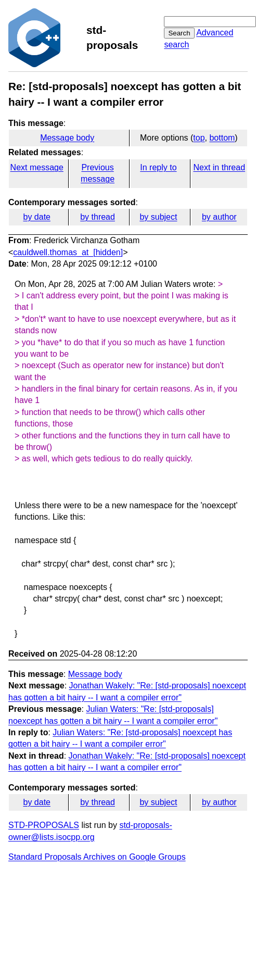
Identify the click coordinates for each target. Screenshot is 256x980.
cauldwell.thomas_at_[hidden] (68, 252)
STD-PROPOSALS (44, 825)
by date (36, 217)
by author (219, 217)
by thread (98, 217)
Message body (67, 138)
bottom (222, 138)
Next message (37, 167)
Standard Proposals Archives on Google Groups (97, 857)
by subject (158, 217)
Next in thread (219, 167)
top (199, 138)
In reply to (158, 167)
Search (179, 33)
